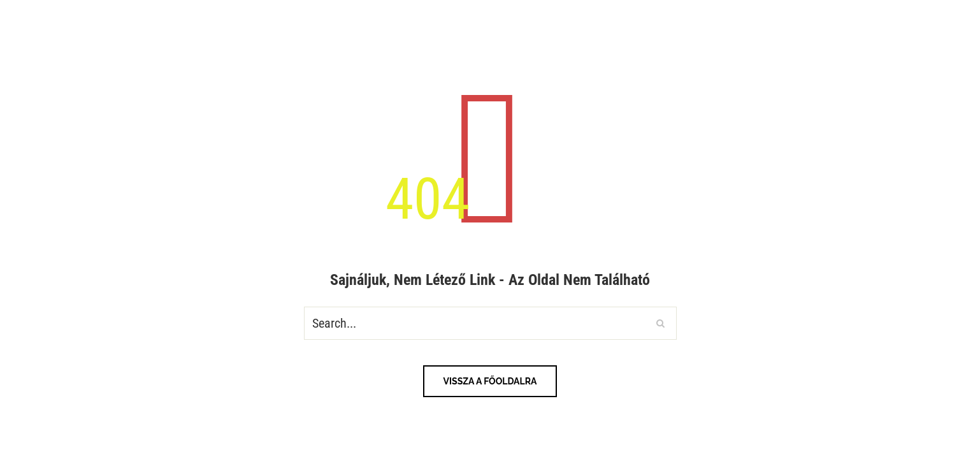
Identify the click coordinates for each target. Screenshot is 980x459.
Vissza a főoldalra (490, 381)
